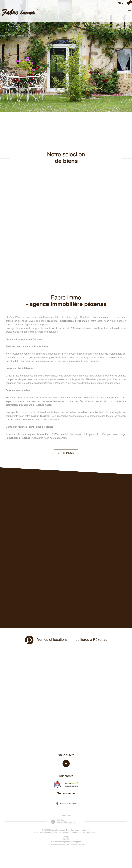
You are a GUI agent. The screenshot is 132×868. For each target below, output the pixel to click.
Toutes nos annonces (77, 833)
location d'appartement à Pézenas (46, 383)
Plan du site (38, 833)
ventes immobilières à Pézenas (40, 354)
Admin (65, 833)
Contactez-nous (41, 438)
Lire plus (66, 453)
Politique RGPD (92, 833)
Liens (60, 833)
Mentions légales (50, 833)
